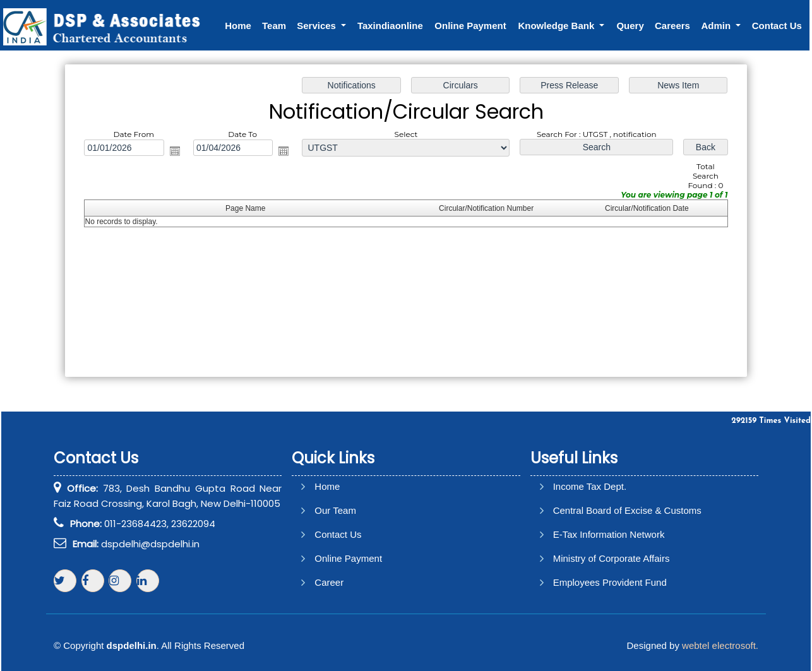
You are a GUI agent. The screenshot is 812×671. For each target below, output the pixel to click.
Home (238, 26)
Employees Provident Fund (610, 582)
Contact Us (777, 26)
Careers (672, 26)
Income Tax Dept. (590, 486)
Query (630, 26)
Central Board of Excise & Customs (627, 510)
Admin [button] (717, 26)
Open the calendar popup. (177, 151)
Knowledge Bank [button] (557, 26)
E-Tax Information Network (609, 534)
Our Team (335, 510)
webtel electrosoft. (720, 645)
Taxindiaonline (390, 26)
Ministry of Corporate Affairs (612, 558)
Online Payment (470, 26)
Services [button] (318, 26)
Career (329, 582)
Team (274, 26)
